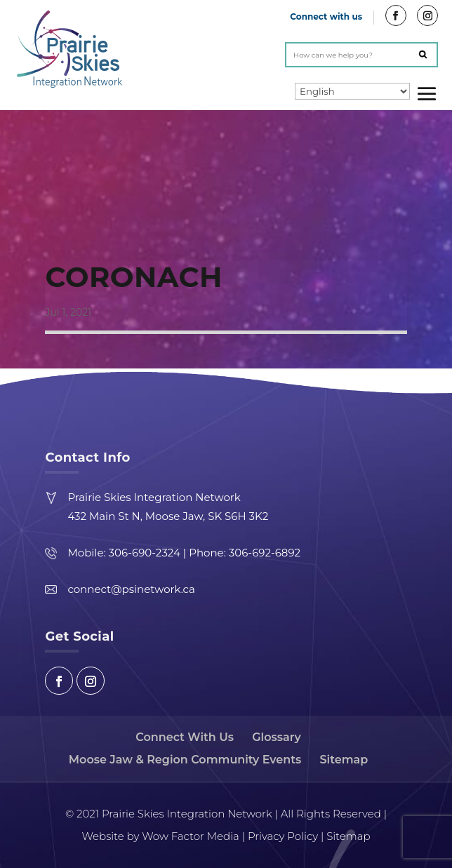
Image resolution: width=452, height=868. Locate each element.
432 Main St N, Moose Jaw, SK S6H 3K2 (168, 516)
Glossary (276, 737)
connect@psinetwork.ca (131, 589)
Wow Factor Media (189, 836)
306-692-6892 (265, 553)
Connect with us (326, 16)
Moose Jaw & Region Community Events (185, 760)
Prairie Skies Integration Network (154, 497)
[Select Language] (352, 91)
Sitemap (344, 760)
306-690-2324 (145, 553)
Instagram (91, 681)
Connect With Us (185, 737)
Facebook (59, 681)
